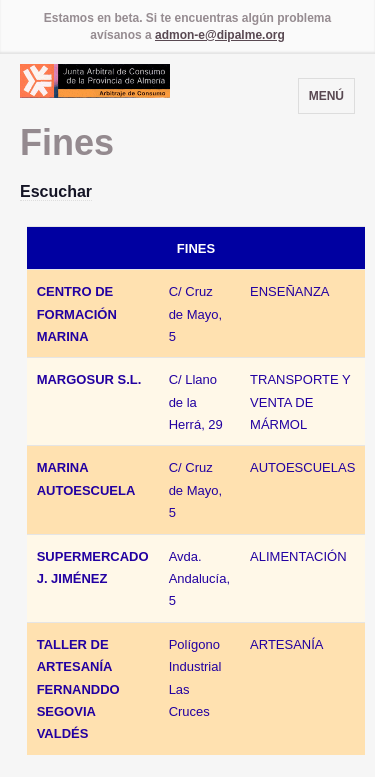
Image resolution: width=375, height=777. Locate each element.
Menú (326, 96)
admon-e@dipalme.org (220, 35)
